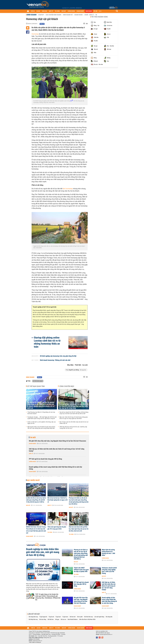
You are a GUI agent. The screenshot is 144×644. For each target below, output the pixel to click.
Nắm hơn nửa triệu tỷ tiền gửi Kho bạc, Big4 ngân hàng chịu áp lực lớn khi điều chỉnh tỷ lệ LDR (79, 529)
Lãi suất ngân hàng (99, 617)
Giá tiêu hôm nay (88, 617)
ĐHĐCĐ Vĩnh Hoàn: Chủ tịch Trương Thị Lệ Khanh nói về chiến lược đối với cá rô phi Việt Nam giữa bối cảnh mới (36, 530)
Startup (41, 15)
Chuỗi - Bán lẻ (89, 15)
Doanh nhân (79, 15)
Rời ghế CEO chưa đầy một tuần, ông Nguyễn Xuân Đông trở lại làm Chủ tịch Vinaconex (57, 441)
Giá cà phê (80, 617)
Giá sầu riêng (43, 619)
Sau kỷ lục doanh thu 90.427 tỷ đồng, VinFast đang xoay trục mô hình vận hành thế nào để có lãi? (74, 413)
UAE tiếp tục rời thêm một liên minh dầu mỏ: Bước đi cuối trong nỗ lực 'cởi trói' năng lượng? (57, 450)
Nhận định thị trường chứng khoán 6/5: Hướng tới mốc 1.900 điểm (108, 553)
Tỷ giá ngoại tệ (43, 617)
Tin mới (33, 437)
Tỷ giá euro (65, 617)
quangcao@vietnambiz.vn (106, 634)
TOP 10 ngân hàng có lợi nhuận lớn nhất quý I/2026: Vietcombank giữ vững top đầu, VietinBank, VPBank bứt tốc (48, 597)
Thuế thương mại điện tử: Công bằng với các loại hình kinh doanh (41, 413)
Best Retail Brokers (73, 619)
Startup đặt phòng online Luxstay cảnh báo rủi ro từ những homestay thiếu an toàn (47, 342)
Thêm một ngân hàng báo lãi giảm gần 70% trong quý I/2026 (57, 528)
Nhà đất (28, 505)
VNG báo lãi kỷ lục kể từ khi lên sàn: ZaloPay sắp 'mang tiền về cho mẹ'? (73, 428)
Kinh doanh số (68, 15)
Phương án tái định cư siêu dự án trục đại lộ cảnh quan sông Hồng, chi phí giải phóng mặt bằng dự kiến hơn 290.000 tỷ (79, 501)
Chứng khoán (32, 462)
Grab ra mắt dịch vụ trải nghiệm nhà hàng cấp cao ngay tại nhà (42, 423)
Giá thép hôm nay (33, 619)
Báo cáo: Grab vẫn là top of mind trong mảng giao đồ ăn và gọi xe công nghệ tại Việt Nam (74, 418)
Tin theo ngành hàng (99, 17)
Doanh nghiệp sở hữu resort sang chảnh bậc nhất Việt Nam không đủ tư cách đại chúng (55, 468)
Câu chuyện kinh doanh (53, 15)
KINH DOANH (89, 11)
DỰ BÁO (38, 11)
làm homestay (68, 189)
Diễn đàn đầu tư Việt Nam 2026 (87, 619)
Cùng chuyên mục (67, 386)
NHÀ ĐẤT (64, 11)
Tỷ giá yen (58, 617)
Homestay (35, 34)
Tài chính (50, 532)
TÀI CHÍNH (57, 11)
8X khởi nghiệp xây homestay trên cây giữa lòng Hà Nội (58, 356)
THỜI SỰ (33, 11)
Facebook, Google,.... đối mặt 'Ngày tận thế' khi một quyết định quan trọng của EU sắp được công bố (42, 418)
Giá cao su (63, 619)
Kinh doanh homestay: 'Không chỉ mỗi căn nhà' (55, 360)
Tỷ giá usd (51, 617)
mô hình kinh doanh (38, 381)
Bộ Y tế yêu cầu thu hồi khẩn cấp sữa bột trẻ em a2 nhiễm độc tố (74, 423)
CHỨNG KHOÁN (71, 11)
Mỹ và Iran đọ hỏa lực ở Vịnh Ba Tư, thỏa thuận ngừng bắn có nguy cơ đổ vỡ (57, 500)
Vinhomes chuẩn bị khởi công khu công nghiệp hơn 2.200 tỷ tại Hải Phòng (109, 571)
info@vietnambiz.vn (37, 641)
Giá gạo (57, 619)
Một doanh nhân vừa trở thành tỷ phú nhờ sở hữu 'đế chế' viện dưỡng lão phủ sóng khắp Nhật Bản (41, 428)
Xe (96, 15)
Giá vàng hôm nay (33, 617)
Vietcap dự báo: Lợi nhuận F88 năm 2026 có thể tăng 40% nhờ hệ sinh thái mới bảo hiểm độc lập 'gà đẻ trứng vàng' (74, 406)
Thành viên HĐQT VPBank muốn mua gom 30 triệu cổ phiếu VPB (81, 570)
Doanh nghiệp (32, 444)
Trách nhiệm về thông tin (35, 642)
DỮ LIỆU (96, 11)
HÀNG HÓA (45, 11)
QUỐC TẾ (51, 11)
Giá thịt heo (51, 619)
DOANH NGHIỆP (80, 11)
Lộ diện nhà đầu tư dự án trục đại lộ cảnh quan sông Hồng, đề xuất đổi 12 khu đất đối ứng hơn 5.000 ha (36, 500)
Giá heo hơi (73, 617)
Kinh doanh (32, 15)
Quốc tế (31, 454)
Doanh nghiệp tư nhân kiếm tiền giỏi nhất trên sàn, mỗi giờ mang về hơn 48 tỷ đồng (43, 552)
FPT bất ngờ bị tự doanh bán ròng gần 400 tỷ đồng (45, 459)
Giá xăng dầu (109, 617)
